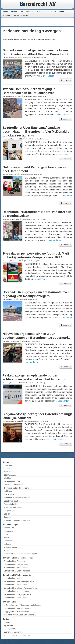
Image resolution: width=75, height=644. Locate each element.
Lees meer (66, 80)
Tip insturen (9, 625)
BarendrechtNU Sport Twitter (15, 598)
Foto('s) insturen (10, 629)
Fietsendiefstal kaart (12, 504)
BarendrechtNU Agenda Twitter (16, 591)
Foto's (54, 12)
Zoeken (16, 16)
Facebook (8, 541)
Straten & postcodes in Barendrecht (18, 520)
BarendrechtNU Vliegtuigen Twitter (18, 594)
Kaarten (7, 16)
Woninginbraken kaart (13, 507)
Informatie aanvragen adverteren (17, 635)
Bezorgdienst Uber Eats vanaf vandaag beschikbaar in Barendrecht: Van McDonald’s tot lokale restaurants (36, 131)
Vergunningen (9, 511)
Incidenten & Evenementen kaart (17, 498)
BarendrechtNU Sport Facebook (17, 571)
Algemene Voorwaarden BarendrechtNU (20, 615)
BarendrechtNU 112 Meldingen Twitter (19, 581)
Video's (62, 12)
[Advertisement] (53, 22)
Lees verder (50, 76)
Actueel (14, 12)
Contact (25, 16)
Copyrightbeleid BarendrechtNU (17, 612)
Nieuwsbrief (9, 531)
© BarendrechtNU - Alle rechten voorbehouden (23, 605)
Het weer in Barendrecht (14, 485)
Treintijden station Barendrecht (16, 488)
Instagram (8, 544)
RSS (6, 534)
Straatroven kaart (11, 501)
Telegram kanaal (11, 547)
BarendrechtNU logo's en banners (17, 608)
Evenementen (43, 12)
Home (6, 12)
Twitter (7, 537)
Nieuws (7, 472)
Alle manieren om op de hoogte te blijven (20, 554)
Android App (9, 528)
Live (22, 12)
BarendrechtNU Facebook (14, 561)
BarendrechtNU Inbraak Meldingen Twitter (21, 588)
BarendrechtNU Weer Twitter (15, 585)
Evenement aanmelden (13, 632)
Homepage (8, 465)
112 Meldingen (10, 475)
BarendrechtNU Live (12, 481)
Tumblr (7, 550)
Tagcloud (8, 517)
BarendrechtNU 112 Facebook (16, 568)
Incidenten (30, 12)
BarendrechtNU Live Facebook (16, 564)
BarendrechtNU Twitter (13, 578)
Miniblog (7, 478)
